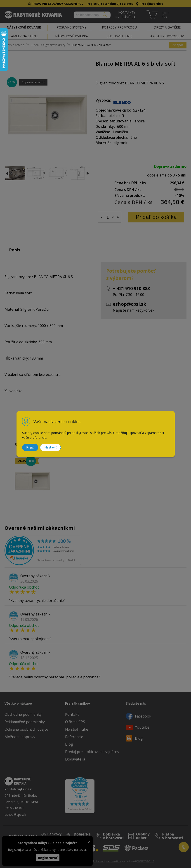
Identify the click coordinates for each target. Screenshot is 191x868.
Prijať (30, 447)
